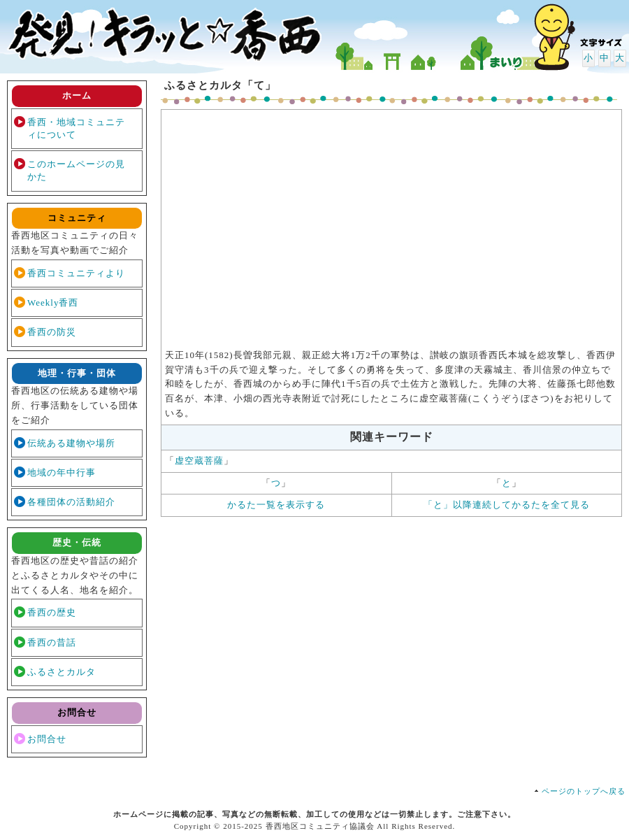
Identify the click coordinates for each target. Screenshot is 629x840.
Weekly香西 (53, 302)
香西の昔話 (52, 642)
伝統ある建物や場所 (71, 443)
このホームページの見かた (76, 170)
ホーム (77, 95)
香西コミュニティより (76, 273)
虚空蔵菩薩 (199, 461)
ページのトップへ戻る (584, 791)
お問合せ (47, 739)
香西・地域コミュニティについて (76, 128)
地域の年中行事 (62, 472)
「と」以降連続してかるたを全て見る (507, 505)
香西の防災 (52, 332)
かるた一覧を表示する (276, 505)
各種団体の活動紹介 (71, 502)
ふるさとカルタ (62, 672)
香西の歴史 (52, 612)
